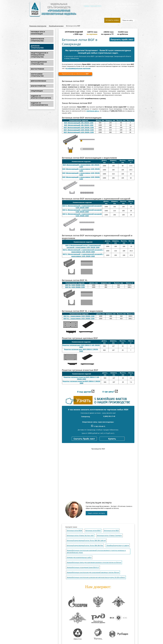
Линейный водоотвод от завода (118, 545)
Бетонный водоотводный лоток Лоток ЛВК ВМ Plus (85, 545)
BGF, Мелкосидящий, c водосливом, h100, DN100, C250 (81, 170)
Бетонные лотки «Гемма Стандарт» (109, 536)
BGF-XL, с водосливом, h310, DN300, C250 (79, 316)
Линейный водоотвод (56, 26)
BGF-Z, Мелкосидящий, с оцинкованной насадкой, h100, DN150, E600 (82, 211)
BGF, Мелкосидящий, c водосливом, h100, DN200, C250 (81, 178)
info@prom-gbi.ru (93, 8)
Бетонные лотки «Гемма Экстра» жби (80, 536)
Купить (112, 439)
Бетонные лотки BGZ (111, 531)
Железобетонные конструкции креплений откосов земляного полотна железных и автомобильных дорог (96, 551)
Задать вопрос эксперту (96, 513)
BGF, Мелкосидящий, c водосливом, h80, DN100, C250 (81, 166)
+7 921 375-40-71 (127, 4)
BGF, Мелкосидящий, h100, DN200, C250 (79, 132)
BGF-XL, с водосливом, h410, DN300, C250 (79, 319)
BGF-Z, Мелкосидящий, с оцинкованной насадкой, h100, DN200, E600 (82, 215)
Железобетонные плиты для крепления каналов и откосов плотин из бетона (94, 562)
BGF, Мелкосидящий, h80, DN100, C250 (79, 125)
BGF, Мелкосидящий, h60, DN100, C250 (79, 123)
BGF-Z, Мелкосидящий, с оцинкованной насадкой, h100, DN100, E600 (82, 207)
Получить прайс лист (122, 40)
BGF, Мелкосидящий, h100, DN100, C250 (79, 128)
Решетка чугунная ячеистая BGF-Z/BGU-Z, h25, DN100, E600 (81, 378)
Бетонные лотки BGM (74, 531)
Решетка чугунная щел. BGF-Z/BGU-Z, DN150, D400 (81, 350)
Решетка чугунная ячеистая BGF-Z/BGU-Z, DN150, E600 (81, 382)
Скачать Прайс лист (84, 439)
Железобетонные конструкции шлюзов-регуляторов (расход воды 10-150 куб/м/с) (96, 577)
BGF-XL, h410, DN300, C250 (75, 287)
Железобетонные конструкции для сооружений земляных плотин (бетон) (93, 572)
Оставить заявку (112, 20)
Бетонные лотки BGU (93, 531)
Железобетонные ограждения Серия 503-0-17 (83, 567)
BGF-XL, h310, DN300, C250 (75, 285)
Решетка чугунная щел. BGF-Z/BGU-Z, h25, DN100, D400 (81, 346)
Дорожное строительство (38, 26)
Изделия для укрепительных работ (79, 557)
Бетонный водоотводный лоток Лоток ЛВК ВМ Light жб (86, 540)
